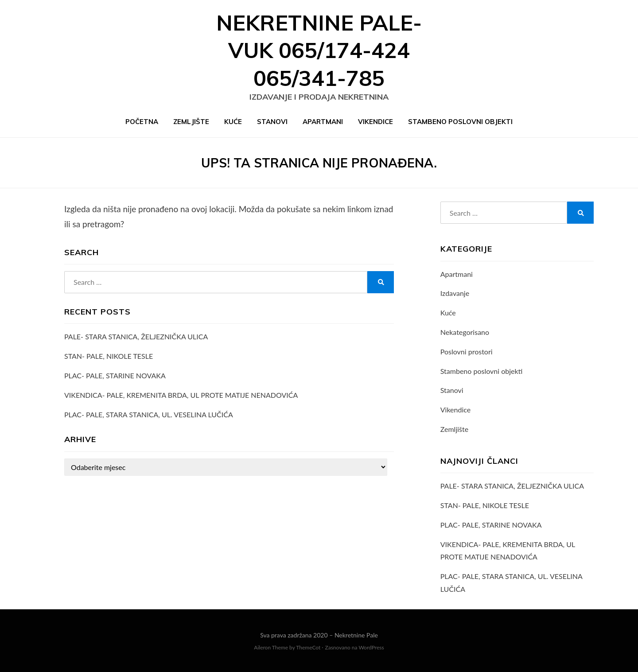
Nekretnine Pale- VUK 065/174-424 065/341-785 (319, 50)
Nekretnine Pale (356, 635)
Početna (142, 122)
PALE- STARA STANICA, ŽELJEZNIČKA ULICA (136, 336)
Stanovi (272, 122)
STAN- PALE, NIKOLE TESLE (109, 356)
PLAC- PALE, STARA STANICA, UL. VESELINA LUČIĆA (149, 414)
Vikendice (375, 122)
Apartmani (323, 122)
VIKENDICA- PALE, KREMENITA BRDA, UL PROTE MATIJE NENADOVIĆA (181, 395)
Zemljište (191, 122)
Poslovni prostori (467, 352)
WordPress (371, 647)
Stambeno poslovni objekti (460, 122)
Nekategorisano (465, 332)
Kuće (233, 122)
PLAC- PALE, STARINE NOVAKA (115, 375)
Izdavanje (455, 293)
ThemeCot (308, 647)
